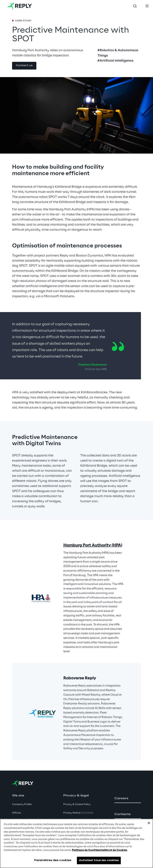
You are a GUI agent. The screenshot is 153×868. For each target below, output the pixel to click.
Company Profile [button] (22, 804)
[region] (76, 843)
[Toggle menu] (147, 6)
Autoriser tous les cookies (99, 860)
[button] (24, 66)
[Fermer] (149, 823)
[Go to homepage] (20, 6)
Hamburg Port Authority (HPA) (93, 545)
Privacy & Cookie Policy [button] (77, 804)
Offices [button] (16, 813)
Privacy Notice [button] (78, 813)
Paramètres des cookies (53, 860)
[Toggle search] (135, 6)
